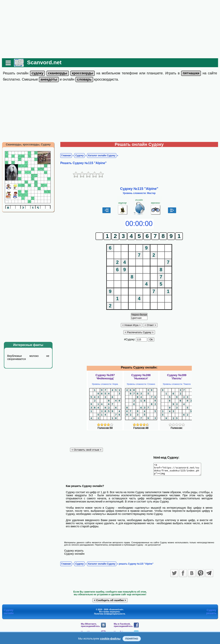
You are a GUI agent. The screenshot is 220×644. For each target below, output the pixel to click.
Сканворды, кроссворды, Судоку (28, 144)
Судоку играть (74, 553)
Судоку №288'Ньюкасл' (141, 377)
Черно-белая (139, 315)
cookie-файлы (110, 638)
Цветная (139, 318)
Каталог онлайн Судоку (102, 156)
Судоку (79, 156)
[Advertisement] (110, 29)
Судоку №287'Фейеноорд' (105, 377)
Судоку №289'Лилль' (177, 377)
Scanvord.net (44, 62)
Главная (66, 156)
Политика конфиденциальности (110, 616)
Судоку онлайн (74, 556)
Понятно (132, 639)
